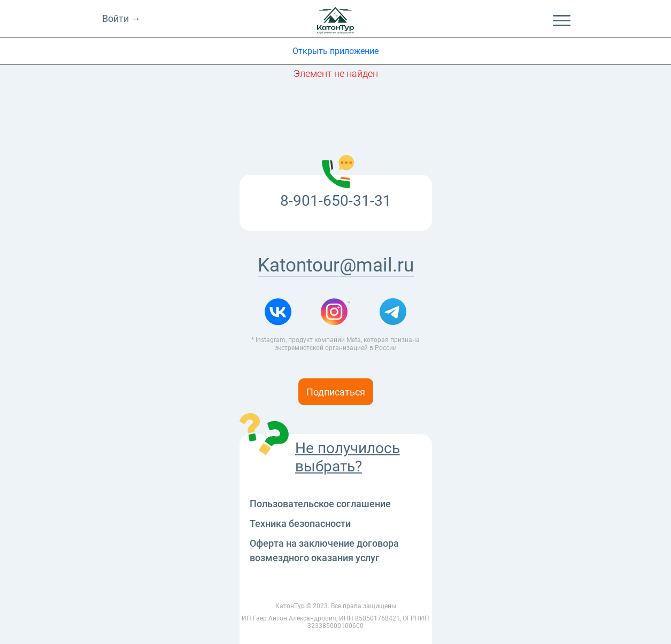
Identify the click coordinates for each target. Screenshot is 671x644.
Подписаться (336, 392)
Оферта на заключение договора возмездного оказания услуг (324, 550)
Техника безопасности (300, 523)
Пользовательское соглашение (320, 504)
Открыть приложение (335, 51)
